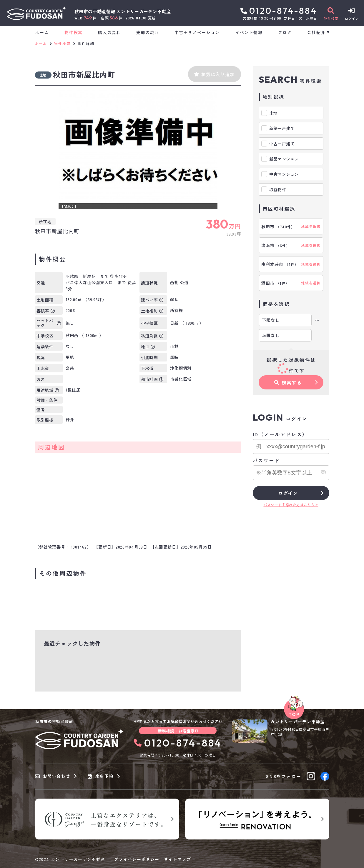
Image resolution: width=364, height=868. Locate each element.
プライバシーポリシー (137, 859)
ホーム (42, 32)
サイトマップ (177, 859)
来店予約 (100, 776)
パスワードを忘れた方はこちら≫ (291, 505)
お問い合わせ (53, 776)
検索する (288, 382)
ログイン (288, 493)
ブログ (285, 32)
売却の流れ (148, 32)
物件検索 (74, 32)
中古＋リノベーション (197, 32)
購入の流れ (109, 32)
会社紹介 (316, 32)
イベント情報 (249, 32)
